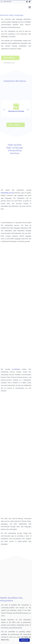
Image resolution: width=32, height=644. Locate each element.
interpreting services (7, 193)
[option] (16, 109)
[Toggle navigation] (30, 7)
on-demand (16, 369)
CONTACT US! (24, 640)
